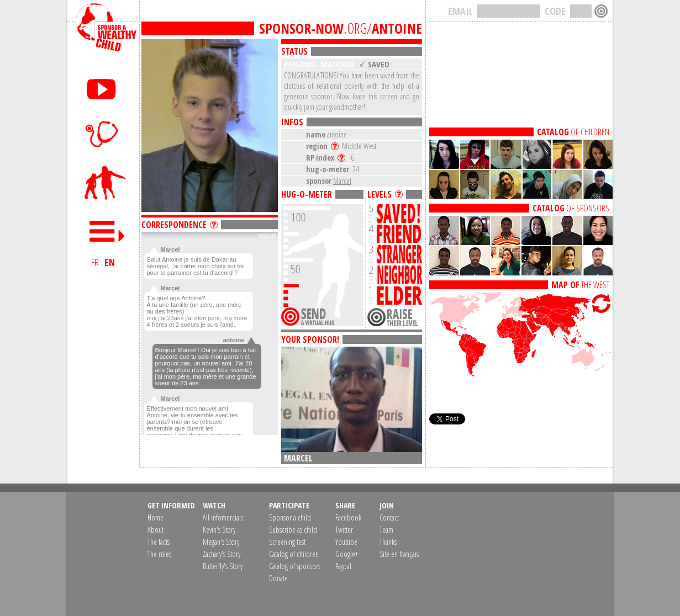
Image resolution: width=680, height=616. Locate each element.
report (267, 236)
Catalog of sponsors (295, 566)
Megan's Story (221, 542)
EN (110, 262)
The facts (159, 542)
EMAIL (460, 11)
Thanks (388, 542)
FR (95, 262)
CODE (555, 11)
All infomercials (223, 517)
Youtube (346, 542)
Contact (389, 517)
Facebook (348, 517)
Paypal (343, 566)
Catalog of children (294, 554)
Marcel (342, 181)
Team (386, 530)
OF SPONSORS (571, 208)
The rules (159, 554)
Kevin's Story (219, 530)
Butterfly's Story (223, 566)
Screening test (287, 542)
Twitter (344, 530)
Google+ (347, 554)
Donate (278, 578)
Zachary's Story (222, 554)
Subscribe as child (293, 530)
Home (155, 517)
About (155, 530)
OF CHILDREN (573, 132)
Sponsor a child (290, 517)
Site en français (399, 554)
